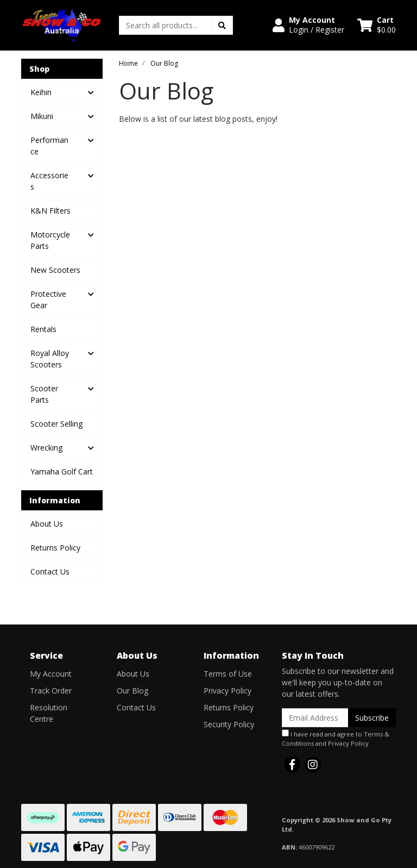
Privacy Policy (228, 691)
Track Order (51, 691)
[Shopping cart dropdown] (377, 25)
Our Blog (132, 691)
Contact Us (50, 572)
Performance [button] (49, 146)
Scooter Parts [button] (44, 394)
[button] (308, 25)
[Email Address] (315, 718)
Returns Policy (55, 548)
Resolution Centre (49, 713)
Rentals (43, 329)
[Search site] (222, 25)
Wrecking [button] (46, 448)
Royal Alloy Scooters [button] (50, 359)
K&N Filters (50, 211)
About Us (47, 524)
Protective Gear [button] (48, 299)
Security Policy (229, 724)
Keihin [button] (41, 92)
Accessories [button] (49, 181)
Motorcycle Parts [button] (50, 240)
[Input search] (165, 25)
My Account (51, 674)
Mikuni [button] (42, 116)
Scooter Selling (56, 424)
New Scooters (55, 270)
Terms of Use (228, 674)
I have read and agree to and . (336, 738)
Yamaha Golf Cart (62, 472)
